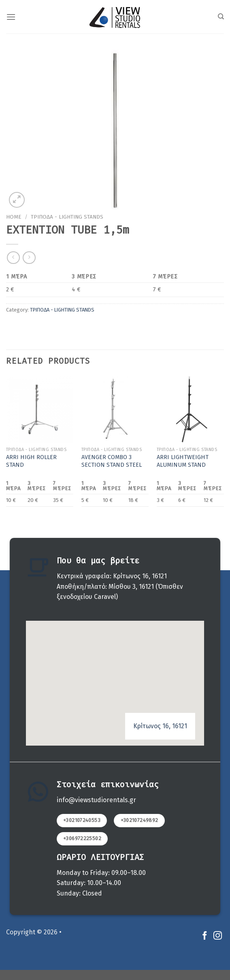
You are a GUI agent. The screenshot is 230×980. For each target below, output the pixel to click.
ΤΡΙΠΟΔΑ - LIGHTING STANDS (67, 217)
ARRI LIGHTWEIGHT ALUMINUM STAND (183, 461)
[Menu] (11, 17)
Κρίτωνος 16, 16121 (160, 726)
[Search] (221, 17)
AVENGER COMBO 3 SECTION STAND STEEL (112, 461)
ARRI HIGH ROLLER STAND (31, 461)
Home (14, 217)
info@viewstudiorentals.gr (96, 800)
